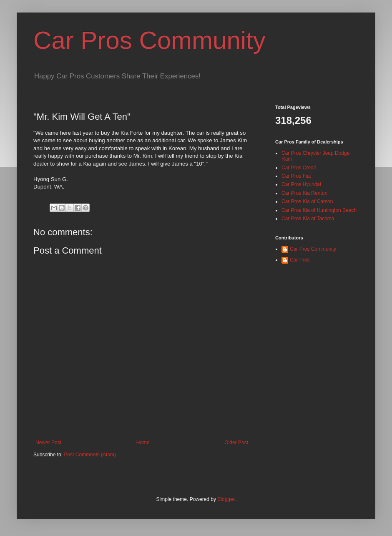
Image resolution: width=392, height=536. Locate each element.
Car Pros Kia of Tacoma (308, 219)
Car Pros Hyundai (301, 184)
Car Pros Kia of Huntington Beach (319, 210)
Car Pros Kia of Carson (307, 201)
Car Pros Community (150, 40)
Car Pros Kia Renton (304, 193)
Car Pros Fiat (296, 176)
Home (143, 443)
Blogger (226, 499)
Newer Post (48, 443)
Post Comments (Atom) (90, 455)
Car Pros (300, 260)
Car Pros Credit (299, 168)
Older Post (236, 443)
